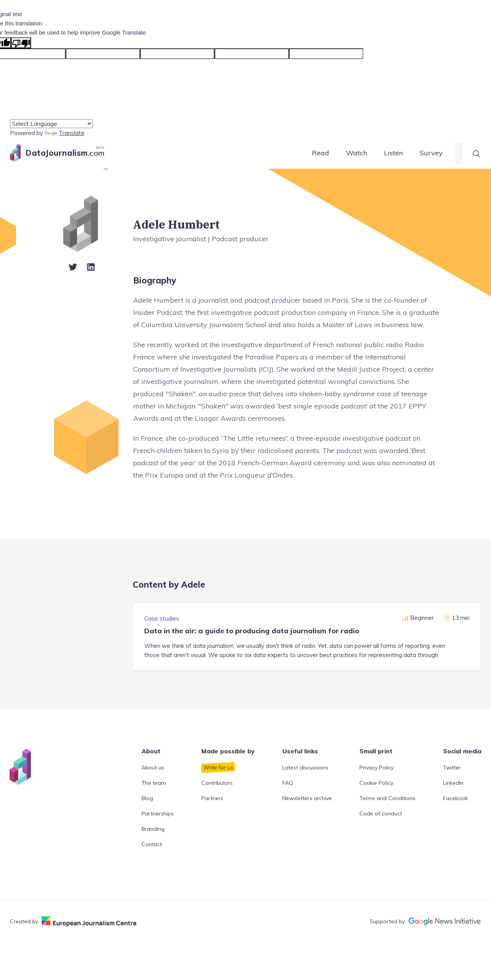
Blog (147, 798)
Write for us (218, 768)
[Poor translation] (21, 43)
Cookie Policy (376, 783)
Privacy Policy (376, 768)
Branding (153, 829)
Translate (64, 133)
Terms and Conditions (387, 798)
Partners (212, 798)
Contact (152, 844)
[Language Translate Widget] (51, 124)
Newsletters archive (307, 798)
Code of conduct (381, 814)
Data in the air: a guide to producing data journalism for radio (252, 631)
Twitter (452, 768)
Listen (393, 153)
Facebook (456, 798)
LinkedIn (453, 783)
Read (320, 153)
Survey (431, 153)
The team (154, 783)
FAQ (288, 783)
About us (153, 768)
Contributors (217, 783)
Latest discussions (305, 768)
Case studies (162, 618)
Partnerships (158, 814)
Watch (357, 153)
